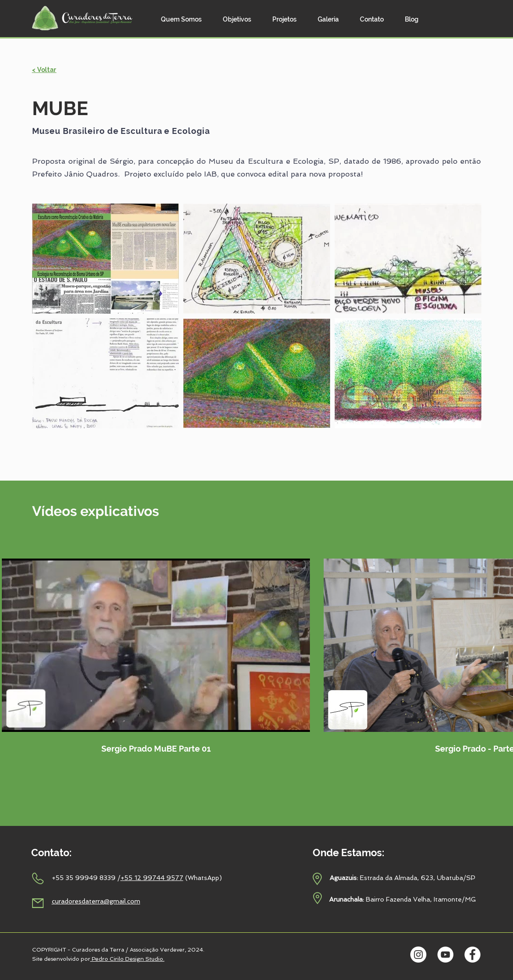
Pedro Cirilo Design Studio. (127, 959)
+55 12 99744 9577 (152, 878)
